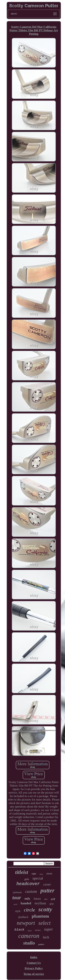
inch (46, 937)
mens (49, 873)
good (15, 904)
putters (41, 944)
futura (37, 899)
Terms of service (34, 974)
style (18, 911)
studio (29, 943)
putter (47, 891)
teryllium (40, 903)
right (34, 874)
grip (52, 904)
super (48, 929)
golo (27, 879)
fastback (23, 917)
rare (46, 899)
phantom (40, 916)
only (27, 899)
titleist (22, 872)
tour (17, 898)
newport (26, 923)
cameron (29, 936)
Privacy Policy (34, 968)
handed (26, 903)
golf (53, 899)
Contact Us (34, 963)
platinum (17, 892)
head (30, 931)
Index (34, 957)
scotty (45, 909)
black (19, 930)
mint (41, 874)
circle (29, 910)
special (38, 878)
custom (31, 891)
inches (38, 930)
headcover (28, 884)
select (45, 923)
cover (47, 884)
